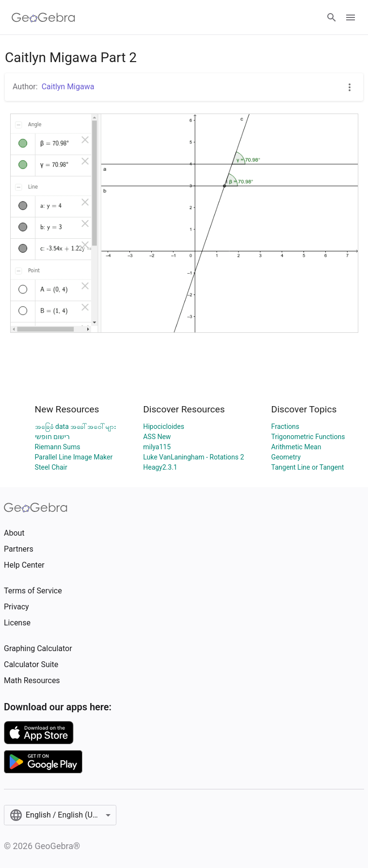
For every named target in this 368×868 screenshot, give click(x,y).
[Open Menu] (351, 17)
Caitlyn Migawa (68, 87)
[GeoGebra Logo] (43, 17)
